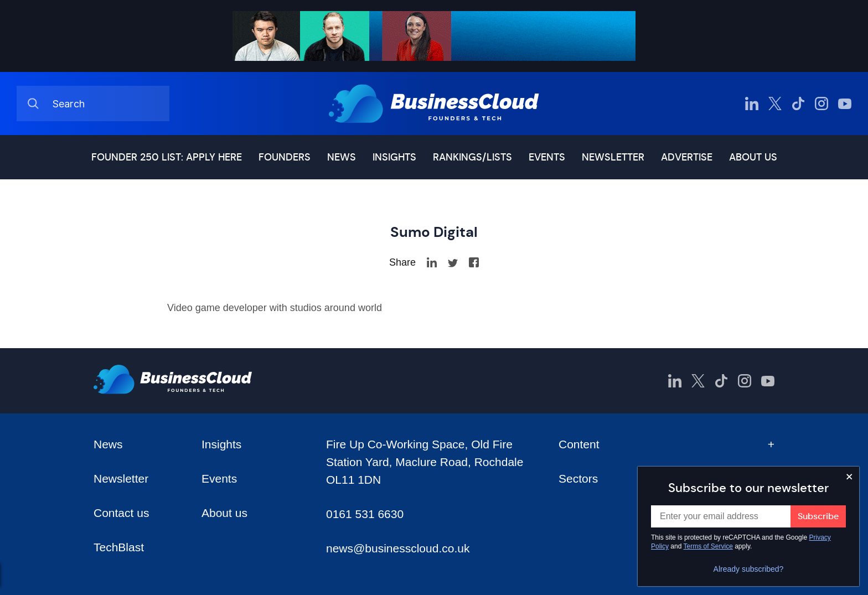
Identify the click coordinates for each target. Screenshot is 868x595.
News (342, 157)
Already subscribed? (749, 569)
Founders (285, 157)
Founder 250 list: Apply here (167, 157)
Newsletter (613, 157)
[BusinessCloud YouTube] (845, 104)
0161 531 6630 (365, 514)
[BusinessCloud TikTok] (798, 104)
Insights (394, 157)
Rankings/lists (472, 157)
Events (547, 157)
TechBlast (119, 547)
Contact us (121, 513)
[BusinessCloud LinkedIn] (752, 104)
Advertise (687, 157)
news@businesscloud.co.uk (398, 548)
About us (753, 157)
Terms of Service (708, 546)
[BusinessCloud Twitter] (775, 104)
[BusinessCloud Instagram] (821, 104)
